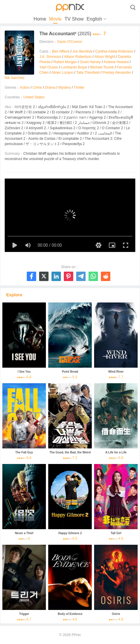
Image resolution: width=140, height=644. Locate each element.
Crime (37, 88)
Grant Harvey (90, 62)
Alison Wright (105, 57)
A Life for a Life (116, 452)
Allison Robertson (78, 57)
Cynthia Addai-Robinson (114, 51)
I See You (24, 372)
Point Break (70, 372)
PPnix (76, 635)
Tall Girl (116, 533)
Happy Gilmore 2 (70, 533)
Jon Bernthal (82, 51)
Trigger (24, 614)
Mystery (65, 88)
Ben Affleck (61, 51)
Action (25, 88)
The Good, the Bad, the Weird (70, 452)
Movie (55, 19)
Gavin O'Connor (70, 42)
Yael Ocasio (49, 67)
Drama (50, 88)
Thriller (79, 88)
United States (34, 97)
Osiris (116, 614)
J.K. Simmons (50, 57)
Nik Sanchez (15, 78)
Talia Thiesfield (88, 73)
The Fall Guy (24, 452)
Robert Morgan (65, 62)
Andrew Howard (116, 62)
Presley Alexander (117, 73)
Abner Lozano (62, 73)
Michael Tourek (102, 67)
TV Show (74, 19)
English (94, 19)
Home (40, 19)
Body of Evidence (70, 614)
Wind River (116, 372)
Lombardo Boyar (74, 67)
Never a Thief (24, 533)
